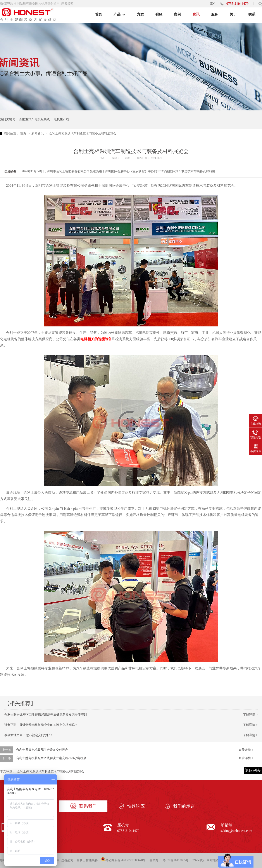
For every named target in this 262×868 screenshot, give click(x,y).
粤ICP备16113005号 (176, 860)
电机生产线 (61, 119)
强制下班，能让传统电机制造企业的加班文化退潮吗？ (41, 725)
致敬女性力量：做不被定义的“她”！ (29, 735)
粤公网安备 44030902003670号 (123, 859)
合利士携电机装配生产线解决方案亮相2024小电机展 (51, 758)
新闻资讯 (38, 133)
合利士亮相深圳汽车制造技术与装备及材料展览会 (83, 133)
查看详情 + (246, 750)
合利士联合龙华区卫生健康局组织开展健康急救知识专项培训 (46, 715)
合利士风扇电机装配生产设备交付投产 (42, 750)
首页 (24, 133)
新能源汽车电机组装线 (34, 119)
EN (212, 4)
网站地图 (213, 860)
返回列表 (253, 770)
